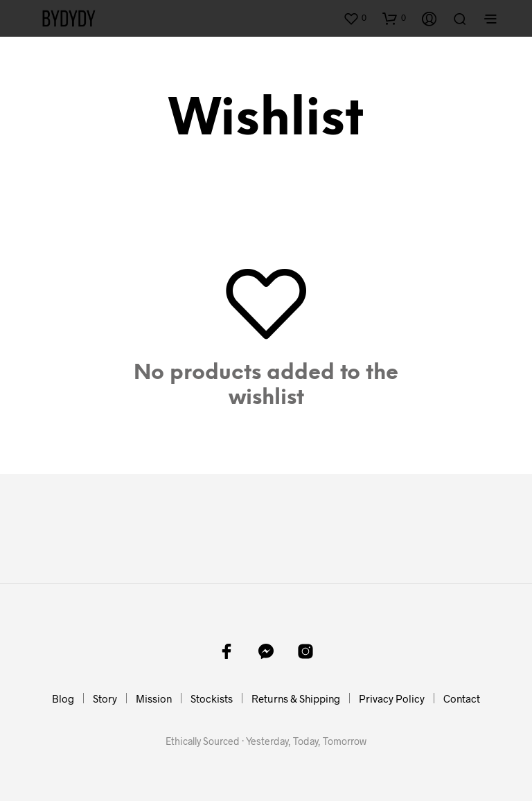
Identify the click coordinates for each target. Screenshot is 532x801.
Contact (462, 698)
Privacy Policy (392, 698)
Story (105, 698)
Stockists (212, 698)
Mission (154, 698)
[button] (355, 18)
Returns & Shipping (296, 698)
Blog (63, 698)
